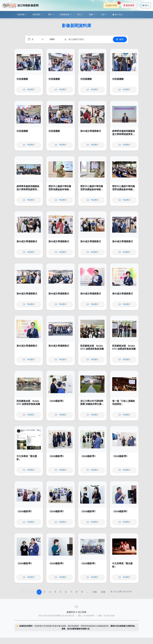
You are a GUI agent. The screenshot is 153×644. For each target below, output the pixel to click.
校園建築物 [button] (65, 14)
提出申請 (112, 5)
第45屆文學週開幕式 (91, 131)
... (87, 592)
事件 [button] (50, 14)
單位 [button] (79, 14)
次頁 (95, 592)
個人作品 (117, 14)
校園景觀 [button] (37, 14)
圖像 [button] (91, 14)
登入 (146, 5)
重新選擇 (129, 5)
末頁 (103, 592)
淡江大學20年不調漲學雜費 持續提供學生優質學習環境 (92, 404)
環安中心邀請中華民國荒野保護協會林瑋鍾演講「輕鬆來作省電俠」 (60, 189)
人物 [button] (103, 14)
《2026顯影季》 (57, 401)
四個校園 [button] (21, 14)
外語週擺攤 (22, 79)
